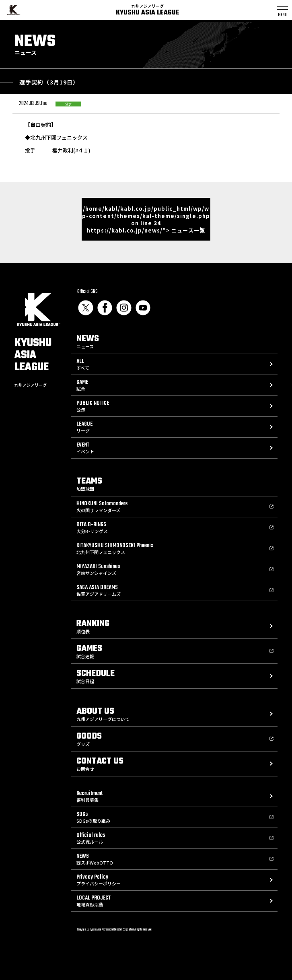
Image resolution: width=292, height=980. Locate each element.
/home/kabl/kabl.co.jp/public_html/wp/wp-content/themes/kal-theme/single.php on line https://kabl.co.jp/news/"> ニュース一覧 (146, 219)
